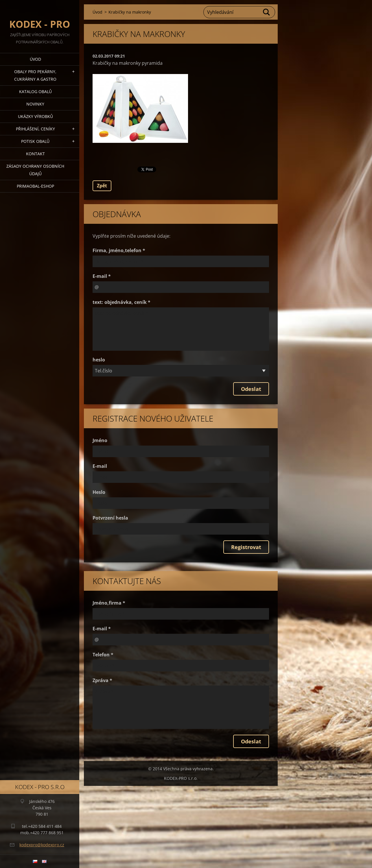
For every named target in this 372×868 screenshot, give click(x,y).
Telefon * (103, 655)
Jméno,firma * (109, 603)
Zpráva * (102, 680)
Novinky (35, 104)
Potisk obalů (35, 141)
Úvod (35, 59)
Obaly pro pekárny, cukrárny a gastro (35, 75)
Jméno (100, 440)
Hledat (267, 12)
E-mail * (102, 276)
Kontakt (35, 154)
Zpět (102, 186)
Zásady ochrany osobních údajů (35, 170)
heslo (99, 360)
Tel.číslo (104, 371)
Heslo (99, 492)
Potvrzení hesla (110, 518)
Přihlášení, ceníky (35, 129)
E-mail (100, 466)
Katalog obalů (35, 92)
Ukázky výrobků (35, 116)
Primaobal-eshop (35, 186)
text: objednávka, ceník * (121, 302)
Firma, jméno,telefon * (119, 250)
